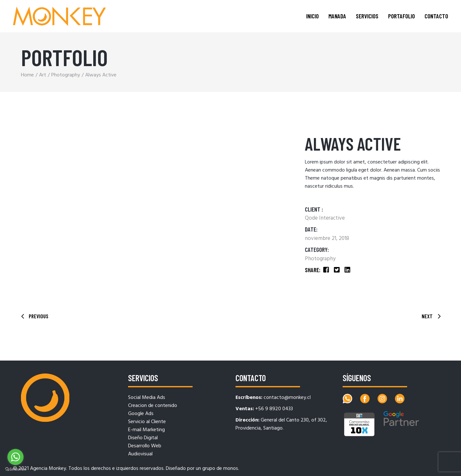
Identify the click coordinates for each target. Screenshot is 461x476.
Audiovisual (140, 454)
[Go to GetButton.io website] (15, 469)
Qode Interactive (325, 218)
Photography (320, 259)
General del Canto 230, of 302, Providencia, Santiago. (281, 424)
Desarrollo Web (145, 446)
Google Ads (141, 414)
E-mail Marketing (146, 430)
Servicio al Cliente (147, 422)
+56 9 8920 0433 (274, 409)
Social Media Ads (147, 398)
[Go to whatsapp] (15, 457)
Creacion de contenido (153, 406)
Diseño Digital (143, 438)
